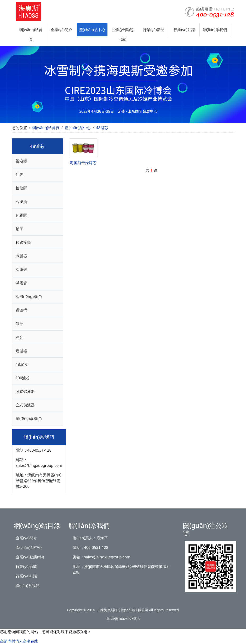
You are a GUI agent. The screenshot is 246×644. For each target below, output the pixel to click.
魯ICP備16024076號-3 (123, 619)
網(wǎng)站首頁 (31, 34)
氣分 (19, 324)
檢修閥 (21, 188)
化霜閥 (21, 215)
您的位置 (19, 128)
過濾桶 (21, 310)
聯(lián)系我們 (215, 30)
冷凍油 (21, 202)
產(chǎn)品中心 (92, 30)
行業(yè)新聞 (154, 30)
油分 (19, 337)
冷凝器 (21, 256)
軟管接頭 (23, 242)
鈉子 (19, 229)
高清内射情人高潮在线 (19, 641)
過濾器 (21, 351)
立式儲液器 (25, 405)
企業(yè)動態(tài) (123, 34)
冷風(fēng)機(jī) (29, 297)
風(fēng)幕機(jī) (29, 419)
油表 (19, 175)
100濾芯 (23, 378)
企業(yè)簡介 (61, 30)
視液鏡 (21, 161)
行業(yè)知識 (184, 30)
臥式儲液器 (25, 391)
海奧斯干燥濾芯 (83, 163)
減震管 (21, 283)
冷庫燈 (21, 269)
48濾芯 (102, 128)
